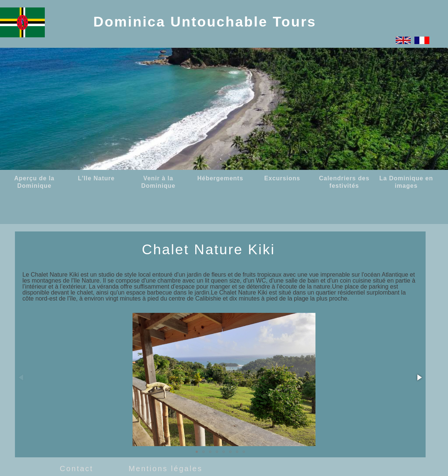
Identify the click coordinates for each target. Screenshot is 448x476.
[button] (419, 377)
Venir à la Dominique (158, 182)
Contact (77, 469)
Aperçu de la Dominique (34, 182)
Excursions (282, 178)
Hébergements (220, 178)
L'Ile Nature (97, 178)
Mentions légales (165, 469)
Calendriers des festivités (344, 182)
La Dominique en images (406, 182)
